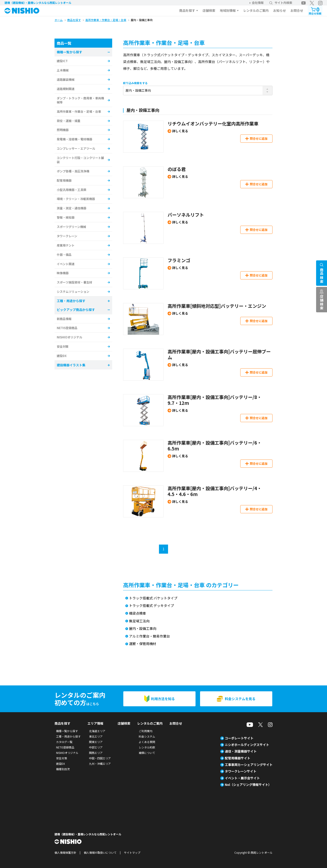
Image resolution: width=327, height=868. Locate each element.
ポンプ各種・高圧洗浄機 (73, 171)
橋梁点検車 (137, 613)
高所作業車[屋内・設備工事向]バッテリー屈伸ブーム (219, 354)
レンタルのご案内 (256, 10)
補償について (147, 753)
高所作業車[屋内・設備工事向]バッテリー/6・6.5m (215, 446)
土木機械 (63, 70)
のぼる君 (177, 169)
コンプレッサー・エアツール (76, 148)
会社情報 (258, 3)
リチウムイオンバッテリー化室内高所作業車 (213, 123)
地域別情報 (228, 10)
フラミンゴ (179, 260)
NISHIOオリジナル (69, 337)
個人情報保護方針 (65, 852)
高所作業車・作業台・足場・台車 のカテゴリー (181, 585)
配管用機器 (64, 180)
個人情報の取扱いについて (100, 852)
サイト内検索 (281, 3)
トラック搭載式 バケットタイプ (153, 598)
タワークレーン (67, 236)
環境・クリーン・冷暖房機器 (76, 199)
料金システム (147, 736)
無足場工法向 (139, 621)
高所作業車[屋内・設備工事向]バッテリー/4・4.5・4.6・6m (215, 491)
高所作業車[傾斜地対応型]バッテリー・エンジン (217, 306)
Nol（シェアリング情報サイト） (248, 785)
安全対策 (63, 346)
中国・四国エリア (100, 758)
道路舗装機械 (66, 79)
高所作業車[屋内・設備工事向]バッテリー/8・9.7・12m (215, 400)
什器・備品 (64, 255)
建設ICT (62, 61)
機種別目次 (63, 769)
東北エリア (96, 736)
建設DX (62, 356)
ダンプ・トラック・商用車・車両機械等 (80, 100)
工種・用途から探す (68, 736)
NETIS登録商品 (67, 328)
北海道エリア (97, 731)
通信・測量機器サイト (241, 751)
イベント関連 (66, 264)
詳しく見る (180, 131)
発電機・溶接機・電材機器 (74, 139)
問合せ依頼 (315, 10)
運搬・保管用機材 (143, 644)
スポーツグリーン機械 (71, 227)
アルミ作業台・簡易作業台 (149, 636)
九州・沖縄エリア (100, 764)
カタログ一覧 (64, 742)
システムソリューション (73, 292)
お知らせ (280, 10)
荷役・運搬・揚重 (69, 121)
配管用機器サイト (238, 758)
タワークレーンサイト (241, 771)
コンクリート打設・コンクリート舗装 (80, 160)
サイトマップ (132, 852)
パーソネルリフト (186, 215)
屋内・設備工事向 (143, 629)
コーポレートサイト (239, 738)
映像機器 (63, 273)
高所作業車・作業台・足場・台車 (79, 111)
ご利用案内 (146, 731)
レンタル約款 (147, 747)
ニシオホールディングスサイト (247, 745)
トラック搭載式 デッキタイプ (151, 606)
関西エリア (96, 753)
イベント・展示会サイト (242, 778)
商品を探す (187, 10)
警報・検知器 (66, 217)
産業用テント (66, 245)
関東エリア (96, 742)
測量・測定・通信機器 (72, 208)
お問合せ (297, 10)
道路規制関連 (66, 89)
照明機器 (63, 130)
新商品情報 (64, 319)
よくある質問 (147, 742)
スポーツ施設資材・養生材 (74, 282)
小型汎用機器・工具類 (72, 190)
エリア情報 (95, 723)
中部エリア (96, 747)
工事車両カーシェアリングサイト (249, 765)
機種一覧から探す (67, 731)
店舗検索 (209, 10)
